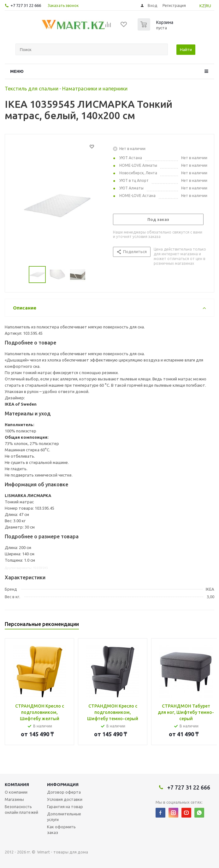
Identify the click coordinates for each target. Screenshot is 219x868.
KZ (202, 6)
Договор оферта (64, 792)
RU (208, 6)
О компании (16, 792)
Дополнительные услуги (64, 817)
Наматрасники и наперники (95, 89)
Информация (63, 784)
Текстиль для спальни (32, 89)
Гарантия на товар (65, 807)
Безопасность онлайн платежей (21, 809)
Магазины (14, 799)
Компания (17, 784)
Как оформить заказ (61, 830)
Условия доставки (65, 799)
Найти (186, 49)
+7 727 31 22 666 (26, 5)
